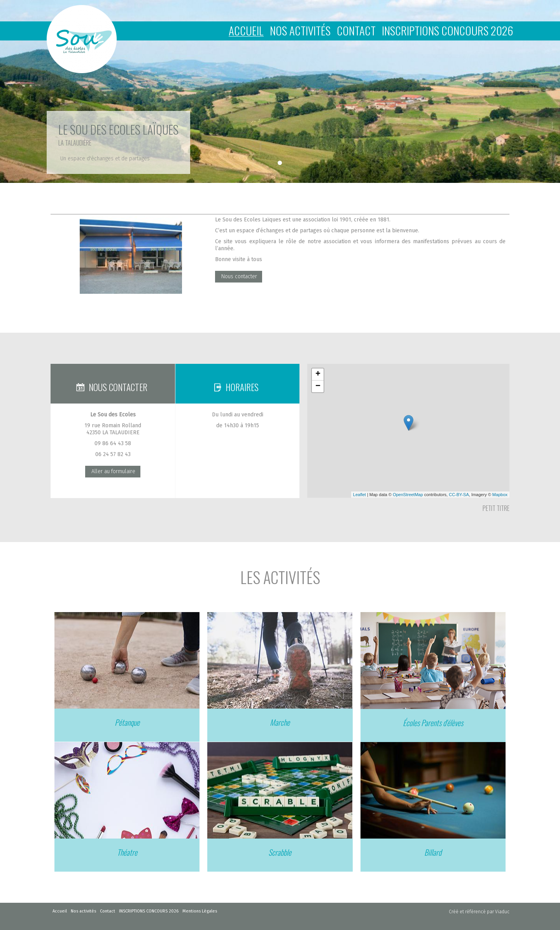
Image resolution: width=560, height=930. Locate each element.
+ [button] (318, 374)
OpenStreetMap (408, 495)
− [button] (318, 386)
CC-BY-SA (459, 495)
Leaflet (360, 495)
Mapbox (500, 495)
